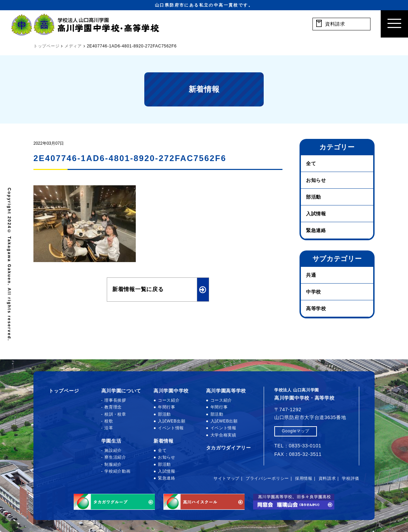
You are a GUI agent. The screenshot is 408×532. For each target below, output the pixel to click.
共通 (311, 275)
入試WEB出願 (172, 421)
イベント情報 (171, 428)
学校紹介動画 (117, 471)
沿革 (109, 428)
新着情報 (164, 441)
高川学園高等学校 (226, 391)
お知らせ (316, 180)
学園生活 (111, 441)
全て (311, 163)
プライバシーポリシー (267, 478)
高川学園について (121, 391)
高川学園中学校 (171, 391)
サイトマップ (227, 478)
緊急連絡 (316, 230)
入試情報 (316, 214)
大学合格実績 (223, 435)
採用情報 (304, 478)
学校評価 (351, 478)
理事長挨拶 (115, 400)
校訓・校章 (115, 414)
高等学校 (316, 308)
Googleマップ (296, 431)
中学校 (314, 292)
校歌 (109, 421)
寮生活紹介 (115, 457)
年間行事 (167, 407)
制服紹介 (113, 464)
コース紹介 (169, 400)
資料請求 (327, 478)
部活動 (314, 197)
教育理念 (113, 407)
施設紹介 (113, 450)
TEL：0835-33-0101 (298, 446)
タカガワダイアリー (229, 448)
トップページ (64, 391)
